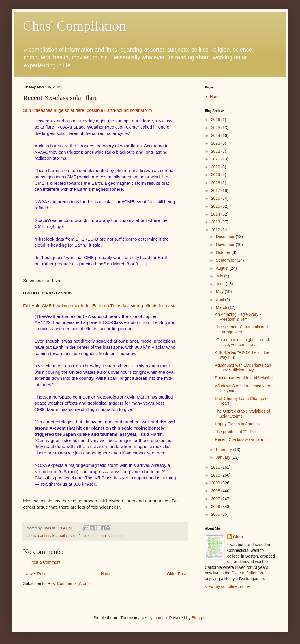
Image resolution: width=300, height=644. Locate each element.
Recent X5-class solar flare (239, 439)
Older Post (177, 574)
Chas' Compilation (75, 26)
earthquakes (48, 536)
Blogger (198, 618)
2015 (216, 206)
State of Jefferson (247, 573)
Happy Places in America (237, 424)
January (224, 457)
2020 (216, 167)
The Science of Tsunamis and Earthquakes (241, 329)
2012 (216, 230)
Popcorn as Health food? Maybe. (244, 378)
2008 (216, 491)
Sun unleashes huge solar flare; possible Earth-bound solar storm (88, 110)
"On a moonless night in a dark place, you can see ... (242, 342)
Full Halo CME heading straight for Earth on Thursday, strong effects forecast (99, 306)
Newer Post (35, 574)
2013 (216, 222)
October (224, 252)
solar (64, 536)
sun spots (116, 536)
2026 (216, 120)
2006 (216, 507)
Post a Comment (45, 562)
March (222, 307)
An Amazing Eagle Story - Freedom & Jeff (238, 317)
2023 (216, 143)
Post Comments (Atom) (69, 583)
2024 (216, 135)
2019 (216, 175)
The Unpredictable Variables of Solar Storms (242, 414)
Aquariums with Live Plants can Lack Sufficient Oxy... (243, 368)
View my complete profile (227, 586)
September (226, 260)
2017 (216, 190)
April (220, 300)
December (226, 237)
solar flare (78, 536)
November (226, 245)
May (220, 292)
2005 (216, 514)
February (224, 450)
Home (106, 574)
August (223, 268)
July (220, 276)
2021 (216, 159)
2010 (216, 475)
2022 (216, 151)
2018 (216, 183)
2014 (216, 214)
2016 (216, 198)
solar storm (97, 536)
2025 (216, 128)
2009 (216, 483)
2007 (216, 499)
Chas (238, 537)
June (221, 284)
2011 (216, 467)
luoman (160, 618)
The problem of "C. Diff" (236, 432)
